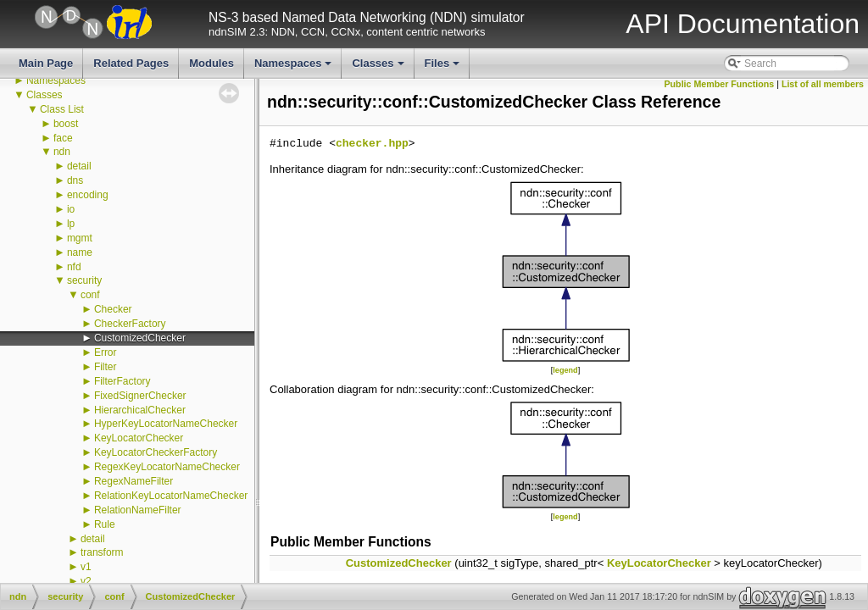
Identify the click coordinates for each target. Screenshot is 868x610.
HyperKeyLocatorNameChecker (166, 424)
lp (71, 224)
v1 (86, 567)
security (84, 280)
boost (66, 124)
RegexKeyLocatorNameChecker (167, 467)
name (80, 252)
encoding (88, 195)
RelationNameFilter (138, 510)
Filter (106, 367)
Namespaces (295, 68)
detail (79, 166)
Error (106, 352)
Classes (379, 68)
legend (565, 370)
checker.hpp (372, 144)
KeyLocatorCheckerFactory (156, 452)
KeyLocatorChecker (139, 438)
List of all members (823, 84)
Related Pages (131, 63)
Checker (113, 309)
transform (102, 552)
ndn (62, 152)
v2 (86, 581)
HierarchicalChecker (140, 410)
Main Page (46, 63)
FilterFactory (122, 381)
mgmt (80, 238)
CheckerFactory (130, 324)
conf (90, 295)
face (63, 138)
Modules (211, 63)
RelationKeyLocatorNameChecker (171, 496)
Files (444, 68)
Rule (105, 524)
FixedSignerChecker (140, 396)
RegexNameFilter (134, 481)
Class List (62, 109)
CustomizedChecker (140, 338)
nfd (74, 267)
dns (75, 180)
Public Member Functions (720, 84)
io (71, 209)
